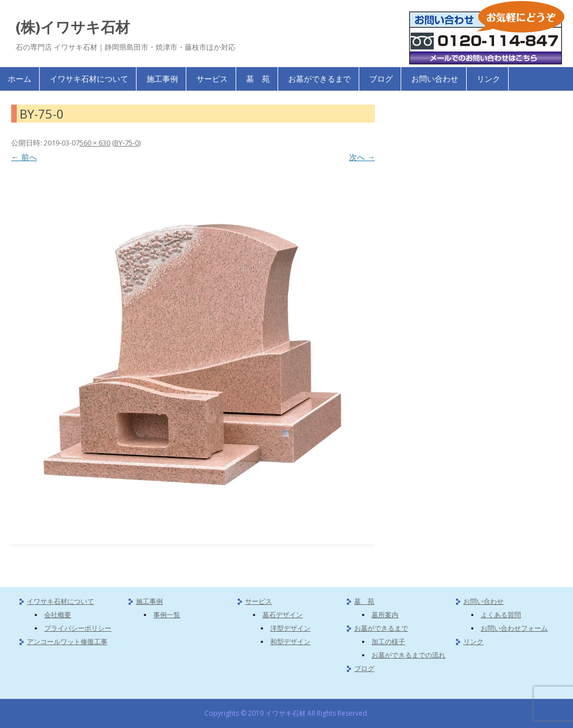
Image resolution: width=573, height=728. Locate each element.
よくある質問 (501, 615)
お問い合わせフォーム (514, 628)
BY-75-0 (126, 143)
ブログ (381, 79)
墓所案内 (385, 615)
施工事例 (162, 79)
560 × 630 (95, 143)
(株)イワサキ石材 (73, 27)
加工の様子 (388, 642)
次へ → (362, 157)
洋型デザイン (290, 628)
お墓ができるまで (320, 79)
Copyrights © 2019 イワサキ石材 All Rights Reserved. (286, 713)
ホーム (20, 79)
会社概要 (58, 615)
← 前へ (24, 157)
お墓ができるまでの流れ (408, 655)
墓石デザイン (283, 615)
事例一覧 (167, 615)
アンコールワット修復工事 (67, 642)
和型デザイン (290, 642)
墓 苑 (258, 79)
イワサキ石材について (89, 79)
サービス (212, 79)
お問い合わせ (435, 79)
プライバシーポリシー (78, 628)
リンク (489, 79)
